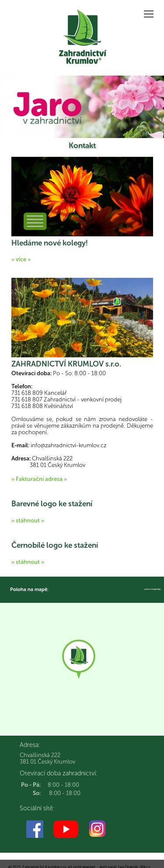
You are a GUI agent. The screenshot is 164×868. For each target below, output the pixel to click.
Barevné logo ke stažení (52, 504)
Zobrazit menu (150, 11)
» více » (21, 259)
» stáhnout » (28, 520)
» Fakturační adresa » (39, 479)
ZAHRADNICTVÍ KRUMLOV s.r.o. (66, 364)
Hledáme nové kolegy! (50, 243)
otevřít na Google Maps (153, 589)
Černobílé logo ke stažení (55, 545)
